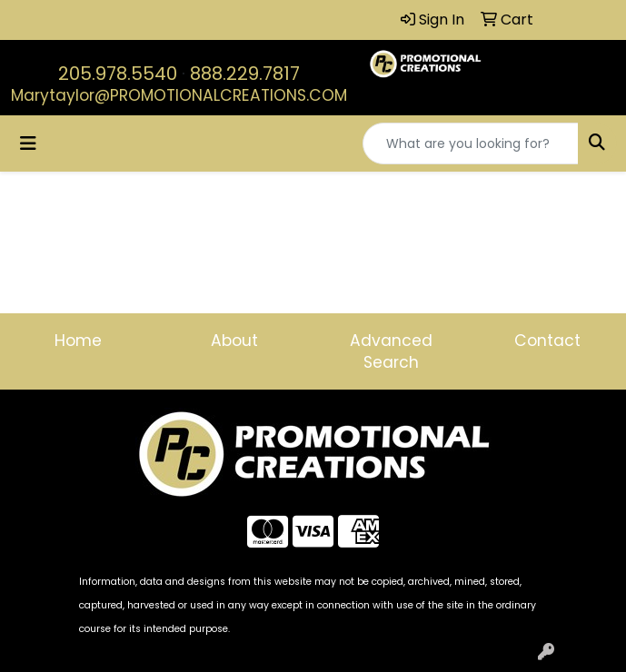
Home (78, 341)
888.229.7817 (245, 74)
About (234, 341)
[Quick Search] (471, 143)
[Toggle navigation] (28, 143)
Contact (547, 341)
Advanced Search (391, 351)
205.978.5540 (118, 74)
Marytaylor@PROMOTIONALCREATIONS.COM (179, 95)
